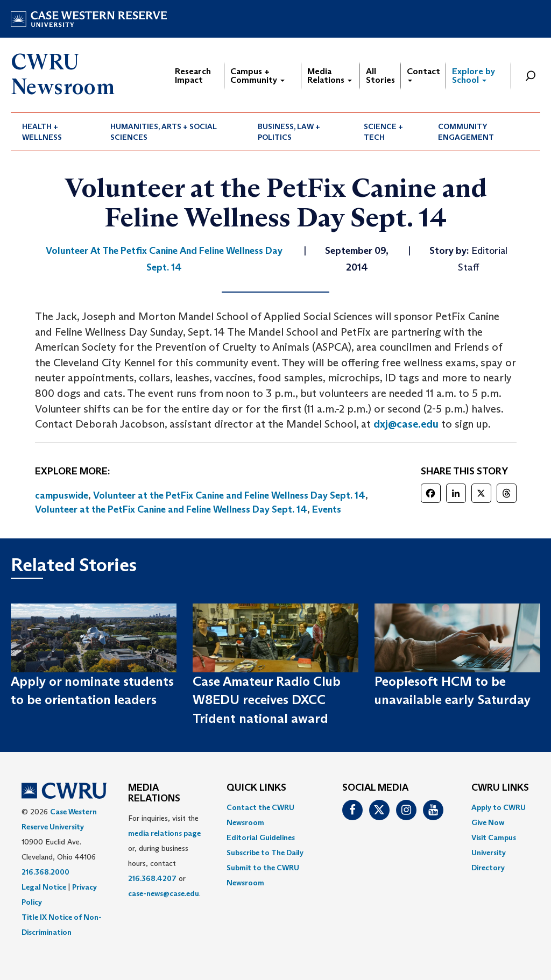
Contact (423, 74)
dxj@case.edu (406, 424)
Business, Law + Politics (289, 132)
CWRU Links (500, 788)
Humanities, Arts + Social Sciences (164, 132)
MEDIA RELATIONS (154, 793)
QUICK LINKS (256, 788)
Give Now (488, 822)
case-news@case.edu (164, 893)
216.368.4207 (152, 878)
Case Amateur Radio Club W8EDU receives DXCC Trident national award (267, 700)
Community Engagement (466, 132)
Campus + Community (257, 76)
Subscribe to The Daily (265, 853)
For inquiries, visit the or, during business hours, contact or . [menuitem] (164, 856)
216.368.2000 (45, 872)
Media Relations (330, 76)
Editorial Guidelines (261, 837)
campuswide (62, 495)
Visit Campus (494, 837)
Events (327, 509)
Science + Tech (383, 132)
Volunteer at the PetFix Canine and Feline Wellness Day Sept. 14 (229, 495)
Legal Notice (44, 887)
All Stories (380, 76)
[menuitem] (55, 132)
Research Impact (193, 76)
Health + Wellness (42, 132)
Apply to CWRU (499, 807)
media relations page (164, 833)
